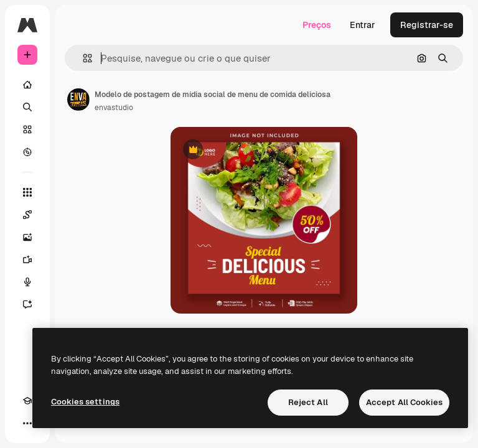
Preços (317, 25)
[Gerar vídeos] (27, 259)
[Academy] (27, 401)
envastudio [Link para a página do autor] (114, 108)
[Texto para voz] (27, 282)
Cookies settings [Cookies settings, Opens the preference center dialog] (85, 402)
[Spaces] (27, 215)
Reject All (308, 402)
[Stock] (27, 129)
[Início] (27, 85)
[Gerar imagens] (27, 237)
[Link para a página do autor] (78, 100)
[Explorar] (27, 152)
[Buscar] (27, 107)
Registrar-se (427, 25)
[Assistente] (27, 304)
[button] (82, 58)
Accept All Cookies (404, 402)
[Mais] (27, 423)
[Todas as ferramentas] (27, 192)
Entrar (363, 25)
